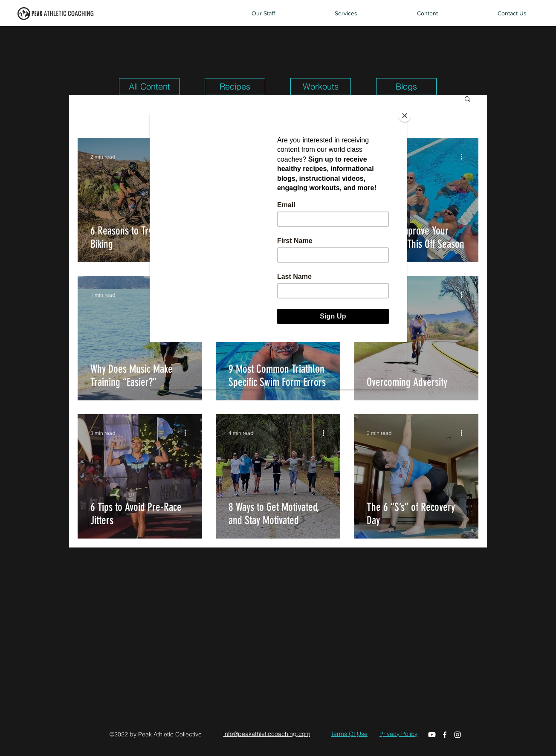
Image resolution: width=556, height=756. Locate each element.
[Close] (405, 116)
